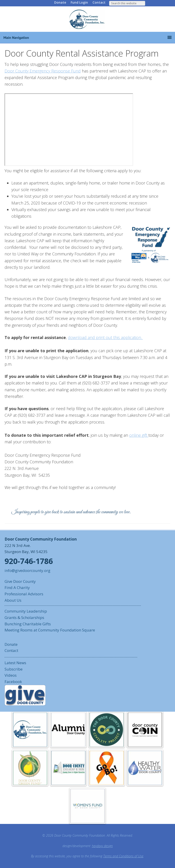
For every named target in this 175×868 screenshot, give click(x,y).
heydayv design (102, 846)
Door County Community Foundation (87, 19)
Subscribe (14, 669)
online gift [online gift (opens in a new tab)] (139, 435)
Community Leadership (26, 611)
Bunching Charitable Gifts (28, 624)
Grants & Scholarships (24, 617)
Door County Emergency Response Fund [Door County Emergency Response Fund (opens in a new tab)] (43, 71)
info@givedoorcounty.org (27, 570)
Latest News (15, 663)
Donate (60, 2)
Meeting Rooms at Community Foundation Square (50, 630)
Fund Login (79, 2)
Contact (99, 2)
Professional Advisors (24, 594)
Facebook (13, 682)
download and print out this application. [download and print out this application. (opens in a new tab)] (105, 337)
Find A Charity (17, 587)
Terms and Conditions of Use (123, 856)
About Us (13, 600)
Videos (11, 675)
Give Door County (20, 581)
